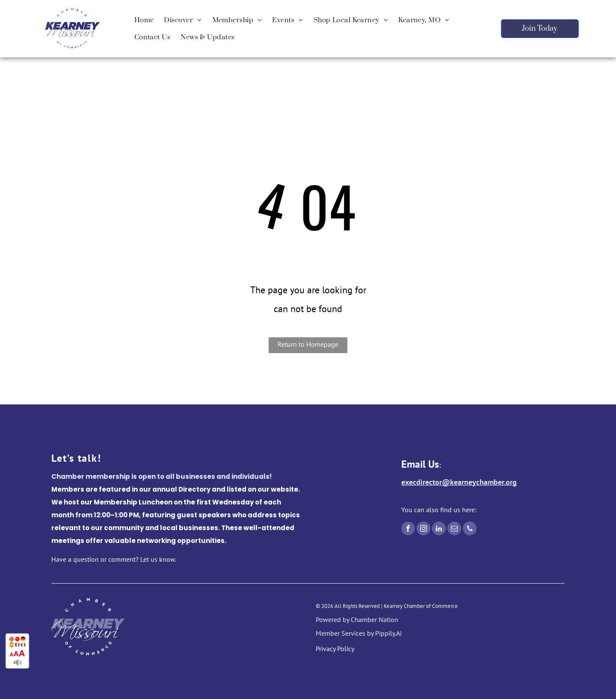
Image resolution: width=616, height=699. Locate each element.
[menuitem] (144, 20)
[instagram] (423, 529)
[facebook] (408, 529)
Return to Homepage (308, 344)
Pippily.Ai (388, 633)
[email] (454, 529)
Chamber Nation (375, 619)
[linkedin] (439, 529)
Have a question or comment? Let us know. (114, 559)
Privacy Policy (335, 649)
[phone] (470, 529)
